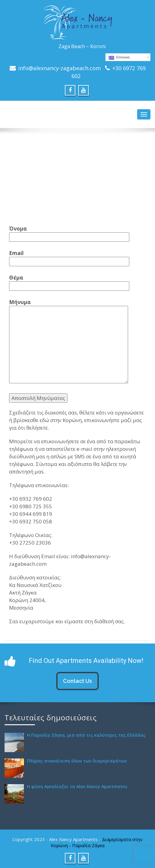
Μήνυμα (69, 342)
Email (69, 257)
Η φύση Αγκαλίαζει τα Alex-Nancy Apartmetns (77, 786)
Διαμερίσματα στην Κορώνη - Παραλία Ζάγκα (97, 842)
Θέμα (69, 282)
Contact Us (77, 681)
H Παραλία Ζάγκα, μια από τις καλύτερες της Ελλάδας (86, 735)
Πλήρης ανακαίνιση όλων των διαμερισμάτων (77, 761)
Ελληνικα (119, 57)
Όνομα (69, 233)
